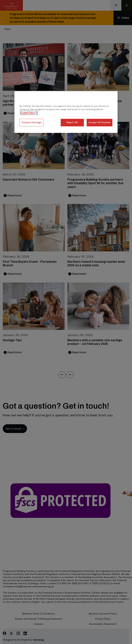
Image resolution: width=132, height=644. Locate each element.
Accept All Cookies (100, 122)
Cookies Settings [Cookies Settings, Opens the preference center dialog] (32, 122)
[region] (66, 112)
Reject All (72, 122)
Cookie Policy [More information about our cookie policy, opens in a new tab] (28, 113)
